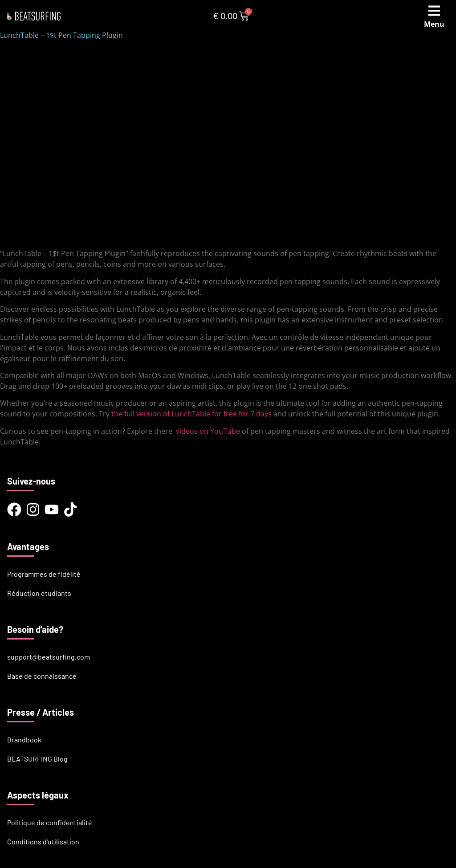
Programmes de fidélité (44, 574)
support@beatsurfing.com (49, 657)
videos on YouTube (208, 431)
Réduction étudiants (39, 593)
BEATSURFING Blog (37, 759)
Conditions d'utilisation (43, 842)
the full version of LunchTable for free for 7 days (191, 414)
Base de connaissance (42, 676)
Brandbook (24, 740)
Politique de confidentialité (50, 822)
